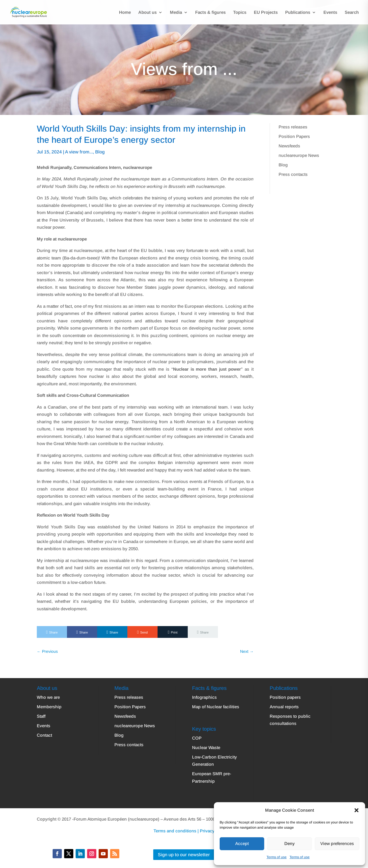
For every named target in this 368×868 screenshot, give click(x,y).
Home (125, 12)
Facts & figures (210, 12)
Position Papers (294, 136)
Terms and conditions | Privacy (184, 831)
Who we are (48, 697)
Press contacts (293, 174)
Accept (242, 843)
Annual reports (284, 707)
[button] (356, 810)
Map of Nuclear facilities (216, 707)
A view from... (79, 152)
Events (330, 12)
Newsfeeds (289, 146)
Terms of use (277, 857)
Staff (41, 716)
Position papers (285, 697)
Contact (44, 735)
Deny (290, 843)
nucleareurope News (299, 155)
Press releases (293, 127)
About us (147, 12)
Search (352, 12)
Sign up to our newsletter (184, 855)
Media (176, 12)
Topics (240, 12)
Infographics (204, 697)
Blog (100, 152)
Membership (49, 707)
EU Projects (266, 12)
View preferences (337, 843)
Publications (298, 12)
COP (197, 738)
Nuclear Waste (206, 747)
